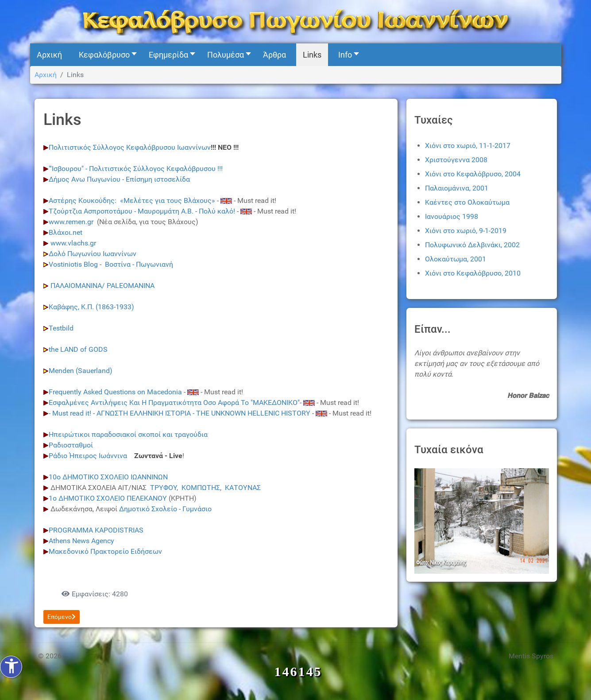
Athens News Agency (81, 541)
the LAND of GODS (78, 349)
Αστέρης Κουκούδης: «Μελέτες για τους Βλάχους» (132, 200)
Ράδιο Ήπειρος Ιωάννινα (89, 456)
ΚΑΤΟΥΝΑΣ (243, 488)
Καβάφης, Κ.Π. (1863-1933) (91, 307)
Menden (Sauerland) (81, 371)
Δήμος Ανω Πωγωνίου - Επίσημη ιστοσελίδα (119, 179)
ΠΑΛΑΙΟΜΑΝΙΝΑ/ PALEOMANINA (102, 286)
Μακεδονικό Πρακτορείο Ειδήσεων (105, 551)
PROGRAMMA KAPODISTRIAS (96, 530)
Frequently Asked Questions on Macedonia (115, 392)
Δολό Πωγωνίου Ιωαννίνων (93, 254)
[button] (105, 55)
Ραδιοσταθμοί (71, 445)
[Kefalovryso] (296, 21)
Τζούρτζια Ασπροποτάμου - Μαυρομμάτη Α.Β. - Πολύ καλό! (142, 211)
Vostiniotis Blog (73, 264)
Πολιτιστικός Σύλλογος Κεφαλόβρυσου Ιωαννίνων (130, 147)
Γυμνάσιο (197, 509)
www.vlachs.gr (73, 243)
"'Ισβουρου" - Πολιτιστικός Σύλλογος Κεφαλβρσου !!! (136, 169)
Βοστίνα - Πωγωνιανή (139, 264)
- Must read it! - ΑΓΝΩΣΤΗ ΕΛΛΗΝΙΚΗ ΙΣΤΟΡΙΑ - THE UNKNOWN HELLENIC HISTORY (180, 413)
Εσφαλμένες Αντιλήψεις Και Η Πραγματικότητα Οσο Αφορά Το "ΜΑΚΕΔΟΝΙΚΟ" (174, 402)
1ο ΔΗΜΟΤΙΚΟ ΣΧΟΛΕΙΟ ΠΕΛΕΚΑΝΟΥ (108, 498)
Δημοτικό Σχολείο (148, 509)
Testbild (62, 328)
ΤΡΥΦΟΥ (163, 488)
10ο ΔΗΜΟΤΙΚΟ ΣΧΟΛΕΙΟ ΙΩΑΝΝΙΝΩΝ (108, 477)
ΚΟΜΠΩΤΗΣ (201, 488)
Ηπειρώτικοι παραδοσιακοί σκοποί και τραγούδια (129, 434)
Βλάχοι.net (66, 232)
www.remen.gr (71, 222)
